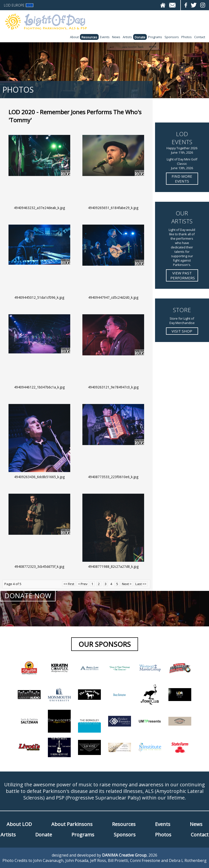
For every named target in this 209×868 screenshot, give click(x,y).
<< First (69, 584)
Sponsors (172, 37)
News (116, 37)
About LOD (19, 824)
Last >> (141, 584)
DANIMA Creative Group (124, 855)
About (74, 37)
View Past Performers (183, 275)
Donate (140, 37)
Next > (127, 584)
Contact (200, 37)
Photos (187, 37)
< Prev (83, 584)
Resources (89, 37)
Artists (127, 37)
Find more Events (182, 179)
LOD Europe (19, 5)
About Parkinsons (72, 824)
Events (105, 37)
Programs (155, 37)
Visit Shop (182, 331)
